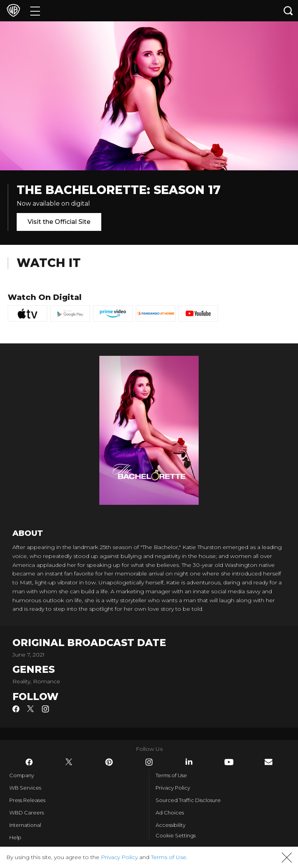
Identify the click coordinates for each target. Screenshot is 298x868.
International (25, 825)
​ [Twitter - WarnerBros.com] (69, 762)
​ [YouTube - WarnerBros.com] (229, 762)
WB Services (25, 788)
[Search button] (288, 11)
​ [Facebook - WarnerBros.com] (29, 762)
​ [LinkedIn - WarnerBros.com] (189, 762)
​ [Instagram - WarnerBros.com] (149, 762)
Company (22, 775)
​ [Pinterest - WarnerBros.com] (109, 762)
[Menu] (35, 11)
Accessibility (171, 825)
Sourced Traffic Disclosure (188, 800)
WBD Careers (27, 813)
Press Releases (27, 800)
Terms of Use (171, 775)
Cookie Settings (176, 835)
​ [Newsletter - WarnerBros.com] (269, 762)
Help (15, 837)
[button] (287, 858)
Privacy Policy (173, 788)
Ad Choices (170, 813)
